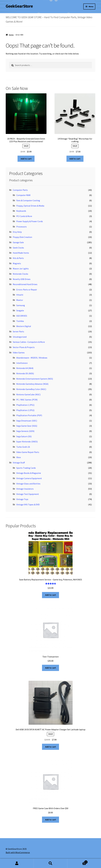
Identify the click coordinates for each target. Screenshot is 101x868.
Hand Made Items (21, 253)
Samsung (21, 305)
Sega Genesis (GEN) (25, 431)
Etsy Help (17, 232)
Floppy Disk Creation (22, 237)
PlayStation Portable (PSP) (29, 415)
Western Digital (24, 326)
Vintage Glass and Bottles (28, 484)
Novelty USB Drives (22, 279)
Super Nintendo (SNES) (27, 442)
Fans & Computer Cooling (28, 200)
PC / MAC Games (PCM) (27, 400)
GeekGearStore (19, 6)
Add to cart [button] (26, 159)
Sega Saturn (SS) (24, 436)
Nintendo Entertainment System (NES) (35, 379)
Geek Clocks (18, 248)
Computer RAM (23, 195)
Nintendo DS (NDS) (25, 373)
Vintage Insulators (25, 489)
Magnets (17, 263)
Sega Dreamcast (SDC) (27, 421)
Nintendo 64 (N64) (25, 368)
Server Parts (18, 331)
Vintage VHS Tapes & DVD (28, 504)
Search (51, 863)
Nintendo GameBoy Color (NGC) (31, 389)
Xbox (19, 457)
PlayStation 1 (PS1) (25, 405)
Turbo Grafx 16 (23, 447)
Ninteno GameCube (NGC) (28, 394)
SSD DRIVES (22, 316)
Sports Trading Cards (26, 468)
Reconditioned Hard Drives (25, 284)
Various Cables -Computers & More (29, 342)
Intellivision (22, 363)
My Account (17, 863)
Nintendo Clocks (20, 274)
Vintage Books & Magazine (29, 473)
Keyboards (21, 211)
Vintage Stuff (19, 463)
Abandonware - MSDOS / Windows (32, 358)
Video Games (19, 353)
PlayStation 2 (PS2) (25, 410)
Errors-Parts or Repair (27, 290)
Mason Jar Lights (21, 269)
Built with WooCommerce (18, 852)
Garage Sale (18, 242)
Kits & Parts (18, 258)
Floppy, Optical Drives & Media (30, 206)
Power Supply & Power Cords (30, 221)
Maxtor (20, 300)
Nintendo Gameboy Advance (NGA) (32, 384)
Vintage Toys (22, 499)
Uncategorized (20, 337)
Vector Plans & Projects (24, 347)
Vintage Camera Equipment (29, 478)
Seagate (20, 310)
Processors (21, 227)
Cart (77, 861)
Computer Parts (20, 190)
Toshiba (20, 321)
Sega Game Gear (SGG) (27, 426)
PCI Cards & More (24, 216)
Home (11, 35)
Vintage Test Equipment (28, 494)
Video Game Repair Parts (28, 452)
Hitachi (20, 295)
